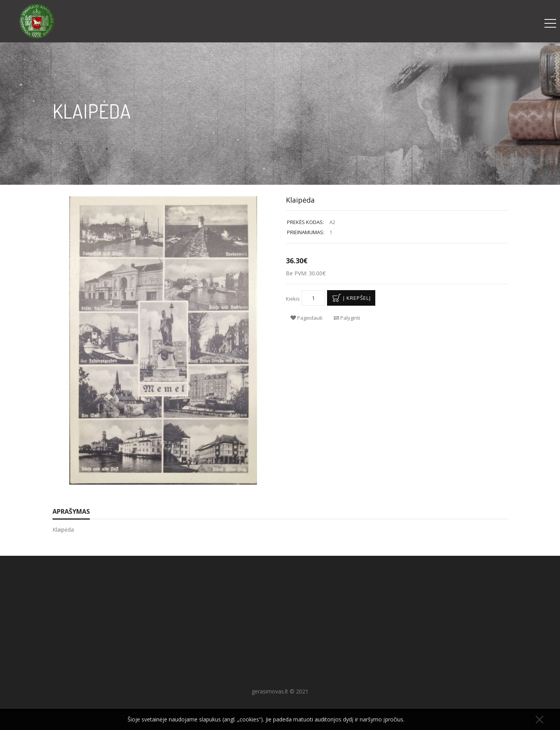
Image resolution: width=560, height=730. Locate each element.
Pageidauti (306, 318)
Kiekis (293, 299)
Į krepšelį (350, 298)
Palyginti (347, 318)
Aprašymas (71, 511)
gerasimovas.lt (270, 691)
